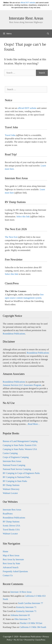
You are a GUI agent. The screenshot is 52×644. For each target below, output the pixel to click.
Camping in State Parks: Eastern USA (20, 445)
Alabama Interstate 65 (20, 615)
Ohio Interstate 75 (22, 619)
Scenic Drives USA (11, 526)
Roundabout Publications (14, 334)
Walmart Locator (10, 493)
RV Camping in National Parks (17, 477)
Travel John (10, 135)
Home (5, 551)
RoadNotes (8, 514)
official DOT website (28, 3)
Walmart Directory (11, 489)
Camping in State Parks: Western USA (20, 449)
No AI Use (18, 640)
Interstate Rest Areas (26, 18)
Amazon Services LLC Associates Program (22, 385)
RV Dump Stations (11, 485)
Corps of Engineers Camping (16, 457)
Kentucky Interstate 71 (26, 607)
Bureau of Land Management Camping (20, 441)
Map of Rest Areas (11, 555)
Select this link (23, 217)
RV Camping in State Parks (15, 481)
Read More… (34, 424)
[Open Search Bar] (48, 34)
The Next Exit (11, 237)
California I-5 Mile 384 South (33, 627)
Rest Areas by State (11, 563)
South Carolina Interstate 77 (31, 603)
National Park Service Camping (17, 469)
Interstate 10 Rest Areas (21, 592)
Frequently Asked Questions (15, 571)
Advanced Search (11, 567)
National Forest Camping (14, 465)
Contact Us (8, 575)
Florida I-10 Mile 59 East (31, 623)
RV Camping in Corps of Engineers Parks (21, 473)
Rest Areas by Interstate (13, 559)
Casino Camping (10, 453)
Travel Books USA (11, 530)
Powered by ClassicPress (35, 640)
